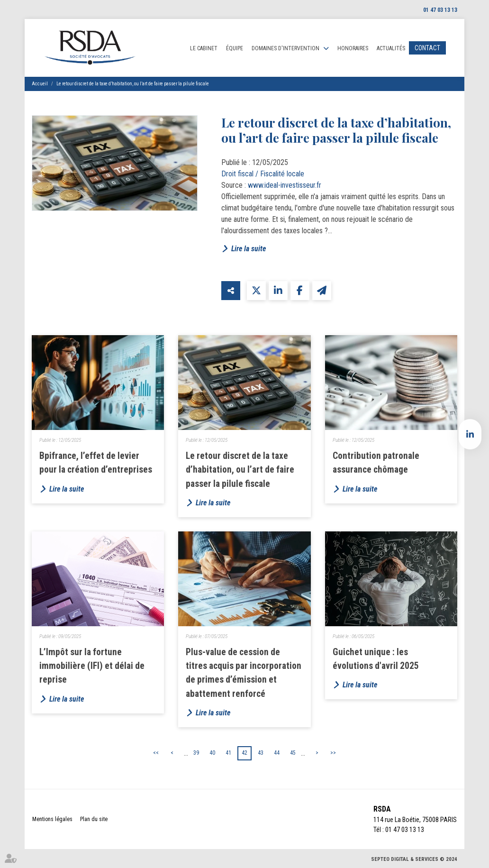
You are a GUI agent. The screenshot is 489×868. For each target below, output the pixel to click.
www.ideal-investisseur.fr (285, 185)
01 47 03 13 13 (440, 10)
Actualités (391, 48)
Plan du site (94, 819)
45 (293, 753)
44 (277, 753)
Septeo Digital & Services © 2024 (414, 859)
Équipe (235, 48)
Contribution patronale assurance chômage (376, 463)
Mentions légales (52, 819)
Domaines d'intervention (285, 48)
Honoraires (353, 48)
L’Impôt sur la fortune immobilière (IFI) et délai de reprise (92, 666)
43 (261, 753)
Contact (427, 48)
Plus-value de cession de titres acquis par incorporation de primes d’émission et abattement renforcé (244, 673)
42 (244, 753)
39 (196, 753)
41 (228, 753)
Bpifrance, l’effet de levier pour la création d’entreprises (96, 463)
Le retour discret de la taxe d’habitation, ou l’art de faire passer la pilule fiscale (133, 84)
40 (212, 753)
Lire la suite (249, 249)
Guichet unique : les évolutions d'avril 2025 (376, 659)
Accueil (40, 84)
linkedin (470, 434)
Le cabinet (204, 48)
